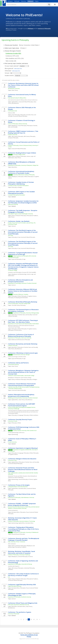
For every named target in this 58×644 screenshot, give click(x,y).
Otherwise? (8, 71)
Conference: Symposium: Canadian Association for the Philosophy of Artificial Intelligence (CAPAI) (23, 202)
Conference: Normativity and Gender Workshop (23, 344)
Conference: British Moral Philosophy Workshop (23, 302)
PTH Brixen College (13, 270)
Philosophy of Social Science (15, 330)
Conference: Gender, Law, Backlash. (19, 221)
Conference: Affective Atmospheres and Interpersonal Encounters (21, 281)
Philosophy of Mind (23, 177)
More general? (9, 68)
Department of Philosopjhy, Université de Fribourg (20, 564)
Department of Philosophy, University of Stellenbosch (26, 532)
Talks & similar (11, 61)
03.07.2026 (11, 235)
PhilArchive (24, 1)
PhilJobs (37, 1)
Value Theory (15, 90)
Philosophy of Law (16, 237)
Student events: (9, 76)
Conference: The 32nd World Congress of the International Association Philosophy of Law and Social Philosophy (23, 232)
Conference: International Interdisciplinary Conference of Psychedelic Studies (21, 172)
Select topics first (18, 69)
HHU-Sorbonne (12, 544)
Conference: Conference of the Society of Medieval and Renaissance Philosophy (21, 335)
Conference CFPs (12, 56)
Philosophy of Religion (17, 187)
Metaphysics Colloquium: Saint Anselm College (20, 378)
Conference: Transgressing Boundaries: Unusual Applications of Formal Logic (23, 254)
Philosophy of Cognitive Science (29, 296)
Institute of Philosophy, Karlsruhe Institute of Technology (22, 521)
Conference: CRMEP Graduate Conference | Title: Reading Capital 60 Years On (23, 132)
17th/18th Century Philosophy (19, 305)
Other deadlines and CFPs (15, 58)
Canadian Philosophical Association (17, 195)
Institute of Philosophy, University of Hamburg (19, 555)
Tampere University (13, 345)
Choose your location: (11, 45)
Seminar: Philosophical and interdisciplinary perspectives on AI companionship (21, 395)
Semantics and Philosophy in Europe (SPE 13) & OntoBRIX (22, 272)
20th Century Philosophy (29, 136)
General (14, 226)
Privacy (29, 637)
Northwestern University (14, 88)
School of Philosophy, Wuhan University (18, 124)
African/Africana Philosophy (18, 534)
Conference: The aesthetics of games (20, 612)
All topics (23, 48)
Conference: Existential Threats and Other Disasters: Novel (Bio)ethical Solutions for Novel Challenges (23, 470)
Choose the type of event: (13, 51)
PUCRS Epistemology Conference (16, 433)
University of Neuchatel (14, 614)
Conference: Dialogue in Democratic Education (22, 459)
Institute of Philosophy (44, 29)
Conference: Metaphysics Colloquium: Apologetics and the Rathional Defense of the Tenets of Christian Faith (23, 372)
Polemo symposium (13, 510)
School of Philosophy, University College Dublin (19, 303)
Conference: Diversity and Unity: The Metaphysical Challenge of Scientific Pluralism (24, 539)
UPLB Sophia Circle (13, 111)
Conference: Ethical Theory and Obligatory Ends (23, 603)
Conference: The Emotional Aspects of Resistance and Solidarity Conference (23, 310)
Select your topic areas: (12, 48)
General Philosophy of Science (26, 479)
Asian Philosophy (16, 115)
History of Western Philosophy (19, 156)
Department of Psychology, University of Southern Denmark (22, 283)
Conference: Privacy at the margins (19, 485)
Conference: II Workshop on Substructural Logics (23, 353)
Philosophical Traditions (32, 216)
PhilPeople (17, 1)
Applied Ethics (15, 102)
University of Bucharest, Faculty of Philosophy (24, 175)
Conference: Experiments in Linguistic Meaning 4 (23, 448)
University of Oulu (12, 460)
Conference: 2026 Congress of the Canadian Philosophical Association (22, 193)
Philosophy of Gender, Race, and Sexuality (22, 315)
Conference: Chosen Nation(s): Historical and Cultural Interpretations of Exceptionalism (22, 385)
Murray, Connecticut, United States (29, 45)
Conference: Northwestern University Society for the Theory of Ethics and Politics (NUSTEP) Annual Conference (23, 85)
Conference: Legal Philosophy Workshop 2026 (22, 585)
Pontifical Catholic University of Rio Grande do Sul (25, 430)
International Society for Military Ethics (17, 98)
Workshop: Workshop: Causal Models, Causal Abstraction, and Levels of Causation (22, 552)
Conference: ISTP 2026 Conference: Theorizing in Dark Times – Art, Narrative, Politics (23, 321)
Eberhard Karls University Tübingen (21, 355)
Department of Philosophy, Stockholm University (20, 597)
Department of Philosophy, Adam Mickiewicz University (21, 497)
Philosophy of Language (17, 415)
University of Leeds (13, 421)
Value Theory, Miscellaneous (15, 349)
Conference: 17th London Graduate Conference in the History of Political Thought (24, 575)
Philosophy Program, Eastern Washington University (20, 214)
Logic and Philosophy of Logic (19, 259)
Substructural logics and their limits (17, 357)
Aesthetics (36, 415)
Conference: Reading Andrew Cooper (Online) (22, 153)
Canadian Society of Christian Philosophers (18, 186)
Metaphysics (15, 126)
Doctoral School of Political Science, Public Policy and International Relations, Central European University (24, 508)
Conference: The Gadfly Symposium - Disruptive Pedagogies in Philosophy (23, 211)
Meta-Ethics (14, 167)
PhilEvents (30, 1)
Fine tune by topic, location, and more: (16, 63)
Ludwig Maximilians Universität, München (18, 487)
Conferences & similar (13, 53)
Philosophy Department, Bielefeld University (19, 605)
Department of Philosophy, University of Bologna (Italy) (26, 313)
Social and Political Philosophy (26, 102)
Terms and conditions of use (29, 635)
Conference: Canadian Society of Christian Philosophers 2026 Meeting (21, 183)
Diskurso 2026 (11, 113)
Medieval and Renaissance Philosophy (21, 340)
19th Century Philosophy (17, 136)
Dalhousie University (13, 204)
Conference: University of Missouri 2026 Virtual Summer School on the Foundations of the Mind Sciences (23, 291)
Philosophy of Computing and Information (18, 298)
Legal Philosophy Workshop (15, 586)
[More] (55, 5)
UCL (9, 577)
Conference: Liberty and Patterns (18, 363)
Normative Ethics (23, 488)
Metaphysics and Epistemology (19, 274)
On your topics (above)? (12, 66)
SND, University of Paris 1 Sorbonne (17, 542)
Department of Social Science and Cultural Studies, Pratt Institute (23, 324)
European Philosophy (13, 138)
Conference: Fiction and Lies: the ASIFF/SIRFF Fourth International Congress (22, 405)
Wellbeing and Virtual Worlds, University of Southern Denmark (23, 398)
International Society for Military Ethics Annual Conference (23, 100)
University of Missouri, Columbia (20, 294)
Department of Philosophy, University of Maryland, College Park (23, 165)
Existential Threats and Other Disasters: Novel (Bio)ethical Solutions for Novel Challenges (23, 477)
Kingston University (13, 135)
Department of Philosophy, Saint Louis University (20, 338)
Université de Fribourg (13, 364)
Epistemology (15, 434)
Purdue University (12, 442)
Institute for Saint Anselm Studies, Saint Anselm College (21, 376)
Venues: (7, 73)
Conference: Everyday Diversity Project (20, 420)
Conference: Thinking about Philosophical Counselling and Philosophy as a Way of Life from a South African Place (24, 529)
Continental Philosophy (29, 568)
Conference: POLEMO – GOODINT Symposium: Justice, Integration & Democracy (22, 504)
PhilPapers (10, 1)
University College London (19, 154)
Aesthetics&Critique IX (14, 566)
